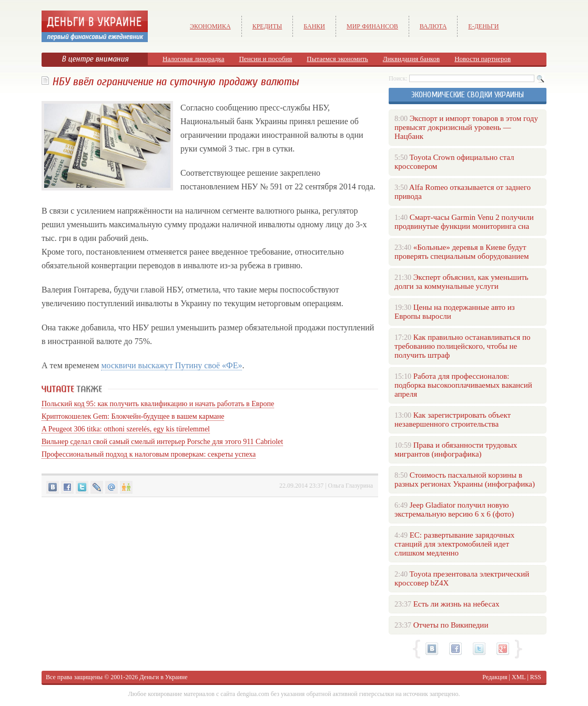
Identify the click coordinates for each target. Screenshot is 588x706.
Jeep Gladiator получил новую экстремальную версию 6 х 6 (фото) (454, 510)
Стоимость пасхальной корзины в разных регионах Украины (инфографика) (465, 480)
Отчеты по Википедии (451, 625)
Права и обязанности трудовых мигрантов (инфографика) (456, 450)
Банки (314, 26)
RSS (536, 677)
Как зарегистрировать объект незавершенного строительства (453, 420)
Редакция (495, 677)
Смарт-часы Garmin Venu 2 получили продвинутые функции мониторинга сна (464, 222)
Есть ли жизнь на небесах (457, 604)
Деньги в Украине (163, 677)
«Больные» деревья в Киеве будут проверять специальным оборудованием (462, 252)
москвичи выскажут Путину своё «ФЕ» (171, 365)
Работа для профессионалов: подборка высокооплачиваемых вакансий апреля (463, 385)
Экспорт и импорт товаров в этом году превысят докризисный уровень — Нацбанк (466, 127)
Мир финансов (372, 26)
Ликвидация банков (411, 59)
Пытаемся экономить (337, 59)
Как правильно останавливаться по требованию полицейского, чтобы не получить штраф (462, 346)
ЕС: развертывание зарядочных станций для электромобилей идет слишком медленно (454, 544)
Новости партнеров (483, 59)
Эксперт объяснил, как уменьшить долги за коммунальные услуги (462, 282)
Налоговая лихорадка (193, 59)
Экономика (210, 26)
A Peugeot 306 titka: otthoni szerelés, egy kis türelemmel (126, 429)
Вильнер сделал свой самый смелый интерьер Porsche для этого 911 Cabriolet (162, 442)
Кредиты (267, 26)
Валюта (433, 26)
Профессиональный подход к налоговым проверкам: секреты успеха (149, 454)
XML (519, 677)
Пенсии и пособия (265, 59)
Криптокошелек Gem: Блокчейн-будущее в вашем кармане (133, 416)
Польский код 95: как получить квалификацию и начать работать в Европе (158, 404)
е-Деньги (483, 26)
